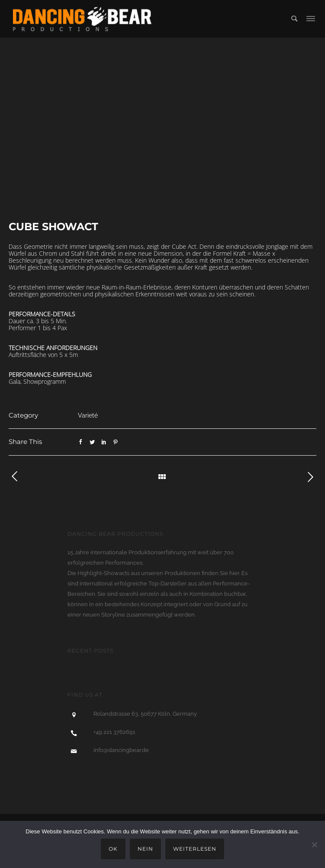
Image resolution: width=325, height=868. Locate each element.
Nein (145, 849)
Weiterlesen (195, 849)
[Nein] (314, 845)
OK (113, 849)
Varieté (88, 415)
